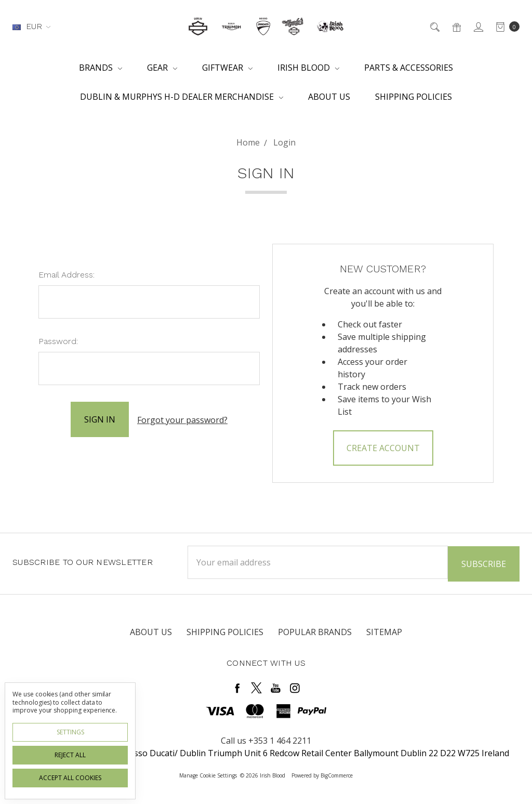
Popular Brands (315, 631)
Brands (101, 68)
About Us (329, 97)
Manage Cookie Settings (208, 775)
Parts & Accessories (409, 68)
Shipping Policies (414, 97)
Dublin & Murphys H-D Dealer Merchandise (182, 97)
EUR (31, 26)
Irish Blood (308, 68)
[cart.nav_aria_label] (505, 27)
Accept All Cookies (70, 778)
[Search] (434, 27)
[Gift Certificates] (456, 27)
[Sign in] (478, 27)
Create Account (383, 448)
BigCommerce (337, 775)
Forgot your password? (182, 419)
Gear (162, 68)
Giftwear (227, 68)
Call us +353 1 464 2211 (266, 740)
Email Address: (66, 275)
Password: (58, 341)
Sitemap (384, 631)
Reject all (70, 755)
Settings (70, 732)
